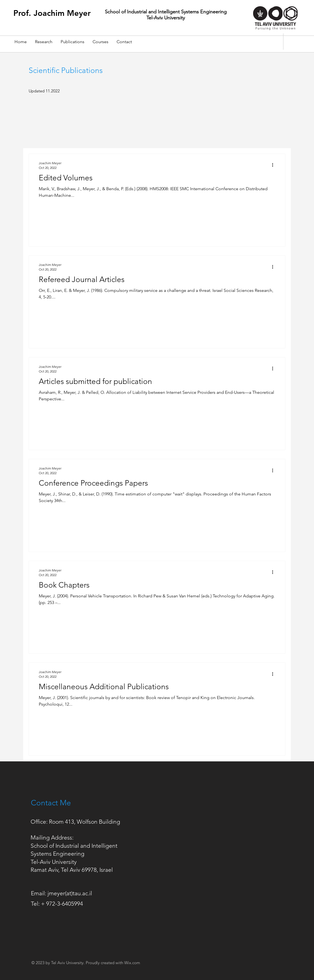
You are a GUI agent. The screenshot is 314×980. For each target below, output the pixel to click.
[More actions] (274, 165)
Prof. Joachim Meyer (52, 13)
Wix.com (132, 963)
